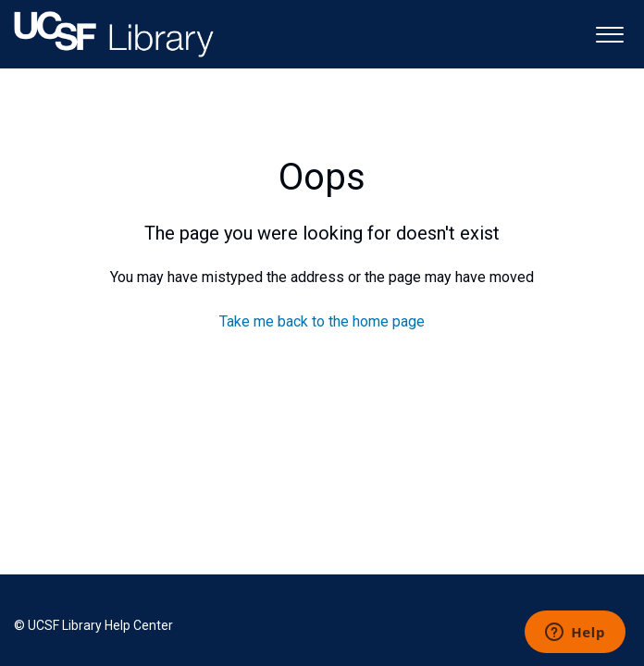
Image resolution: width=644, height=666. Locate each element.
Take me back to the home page (322, 321)
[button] (609, 33)
